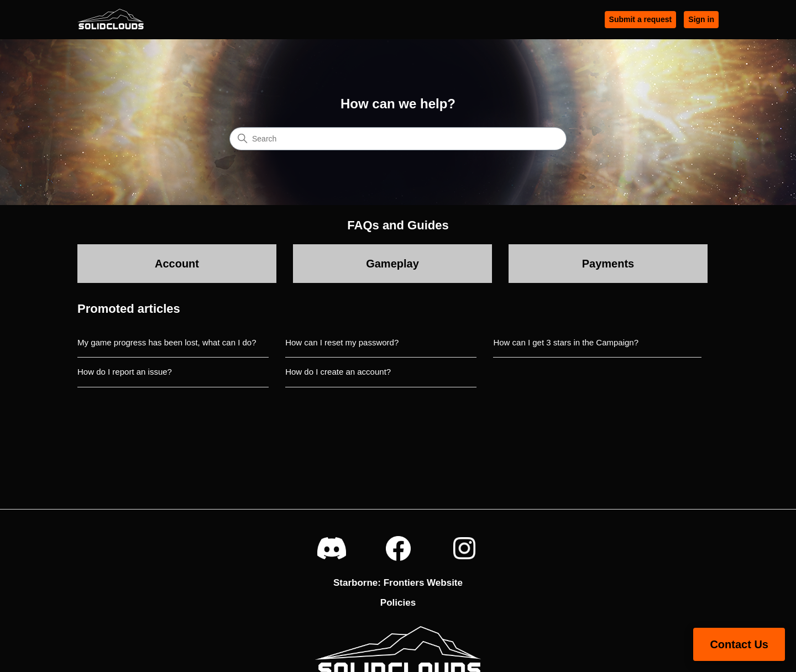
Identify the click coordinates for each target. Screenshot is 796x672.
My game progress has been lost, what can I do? (167, 342)
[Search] (398, 139)
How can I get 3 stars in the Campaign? (566, 342)
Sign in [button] (701, 19)
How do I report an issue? (125, 372)
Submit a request (641, 19)
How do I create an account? (338, 372)
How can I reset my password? (342, 342)
